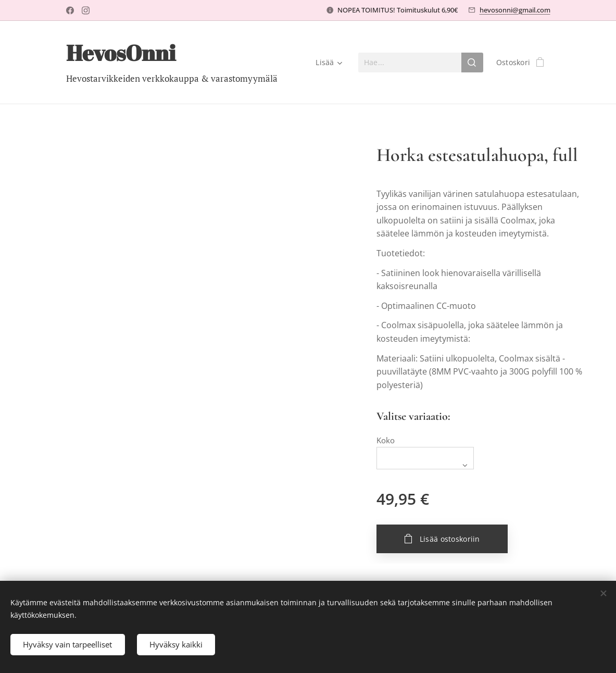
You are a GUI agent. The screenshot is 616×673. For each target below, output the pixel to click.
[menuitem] (327, 63)
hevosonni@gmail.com (515, 10)
